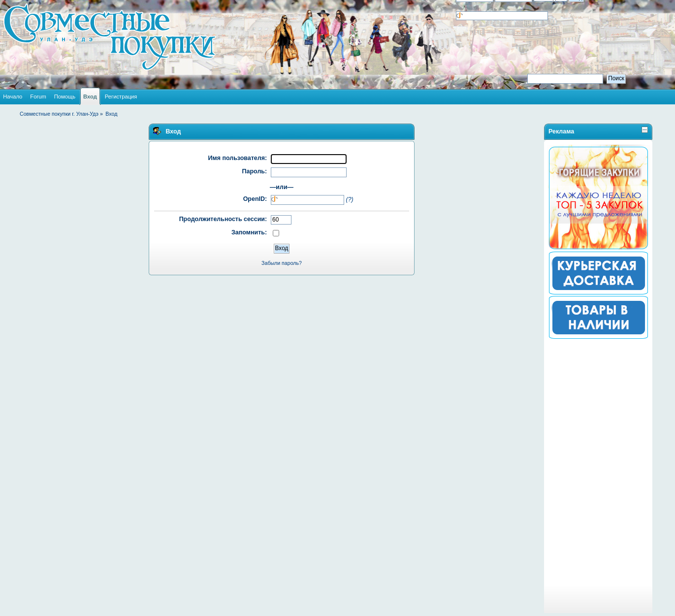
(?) (350, 199)
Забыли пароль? (282, 263)
